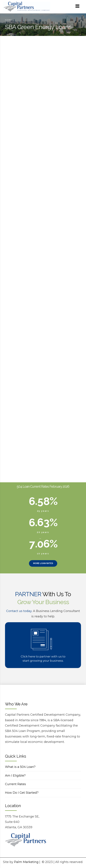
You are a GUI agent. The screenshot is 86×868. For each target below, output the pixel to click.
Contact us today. (19, 611)
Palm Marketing (26, 862)
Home (9, 20)
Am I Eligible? (15, 776)
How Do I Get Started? (22, 793)
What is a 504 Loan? (20, 767)
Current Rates (15, 784)
